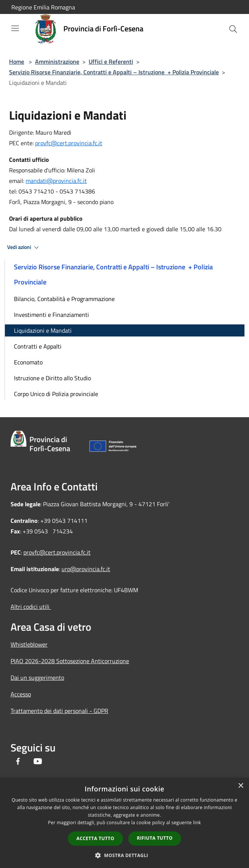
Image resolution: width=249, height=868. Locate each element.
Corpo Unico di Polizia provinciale (56, 394)
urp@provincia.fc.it (86, 569)
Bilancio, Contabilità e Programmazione (64, 299)
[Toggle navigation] (15, 28)
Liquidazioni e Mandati (43, 330)
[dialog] (124, 823)
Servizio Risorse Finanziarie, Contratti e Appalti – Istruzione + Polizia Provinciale (114, 72)
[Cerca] (233, 29)
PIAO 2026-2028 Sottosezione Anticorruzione (70, 661)
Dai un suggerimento (37, 678)
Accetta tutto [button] (95, 838)
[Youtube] (38, 762)
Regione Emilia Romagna (43, 7)
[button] (124, 855)
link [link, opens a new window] (197, 823)
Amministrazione (57, 61)
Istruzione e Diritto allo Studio (52, 378)
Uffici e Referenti (111, 61)
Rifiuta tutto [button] (155, 838)
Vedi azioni (24, 247)
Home (17, 61)
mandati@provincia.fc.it (56, 181)
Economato (28, 362)
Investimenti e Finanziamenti (51, 315)
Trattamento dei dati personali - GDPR (59, 711)
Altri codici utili (31, 607)
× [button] (241, 786)
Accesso (21, 694)
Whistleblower (29, 644)
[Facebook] (18, 762)
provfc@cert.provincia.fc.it (69, 143)
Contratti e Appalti (38, 346)
